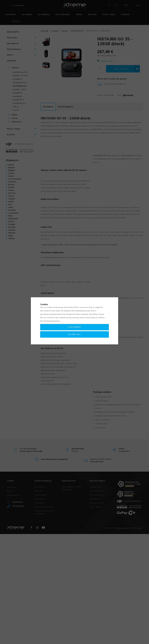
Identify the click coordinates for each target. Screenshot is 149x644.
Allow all (74, 334)
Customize (74, 327)
